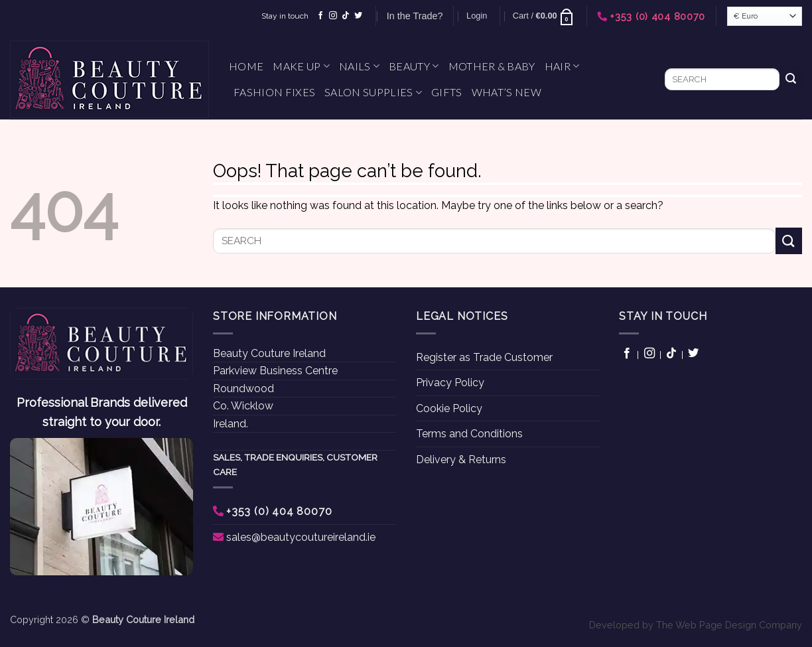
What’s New (507, 92)
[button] (477, 16)
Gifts (447, 92)
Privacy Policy (450, 383)
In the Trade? (415, 16)
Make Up (301, 66)
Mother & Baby (492, 66)
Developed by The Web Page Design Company (696, 625)
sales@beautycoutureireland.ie (301, 537)
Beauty (414, 66)
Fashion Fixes (274, 92)
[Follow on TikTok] (346, 16)
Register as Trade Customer (484, 357)
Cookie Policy (449, 408)
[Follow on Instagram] (333, 16)
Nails (359, 66)
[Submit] (791, 80)
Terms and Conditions (469, 434)
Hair (562, 66)
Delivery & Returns (461, 460)
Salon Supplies (373, 92)
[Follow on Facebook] (320, 16)
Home (246, 66)
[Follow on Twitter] (358, 16)
